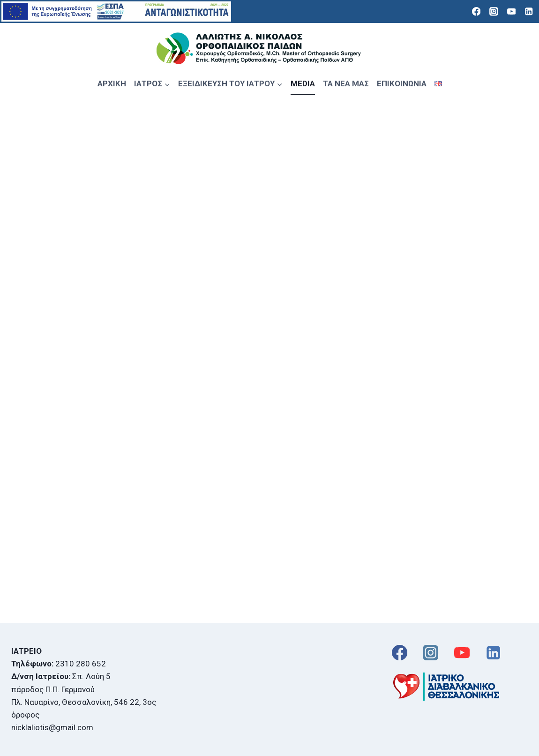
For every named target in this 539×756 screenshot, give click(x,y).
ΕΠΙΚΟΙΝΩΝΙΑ (402, 83)
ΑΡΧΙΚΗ (112, 83)
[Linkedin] (529, 11)
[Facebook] (476, 11)
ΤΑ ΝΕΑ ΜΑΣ (346, 83)
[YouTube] (511, 11)
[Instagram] (494, 11)
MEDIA (303, 83)
